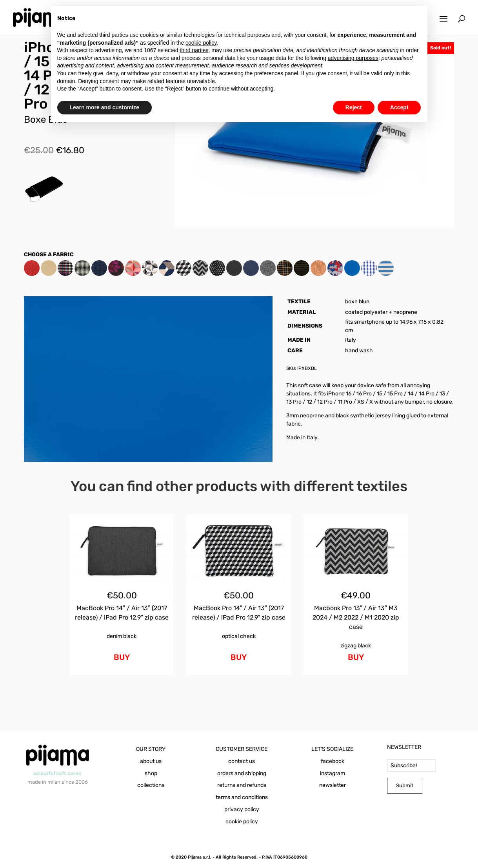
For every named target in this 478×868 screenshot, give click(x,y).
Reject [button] (354, 107)
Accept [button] (399, 107)
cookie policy (242, 822)
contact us (242, 761)
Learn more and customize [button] (105, 107)
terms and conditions (242, 797)
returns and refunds (242, 785)
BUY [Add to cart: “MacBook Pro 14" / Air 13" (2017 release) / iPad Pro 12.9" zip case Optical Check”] (239, 657)
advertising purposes (353, 58)
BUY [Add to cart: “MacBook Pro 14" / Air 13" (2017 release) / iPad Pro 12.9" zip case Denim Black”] (122, 657)
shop (151, 773)
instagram (333, 773)
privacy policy (242, 809)
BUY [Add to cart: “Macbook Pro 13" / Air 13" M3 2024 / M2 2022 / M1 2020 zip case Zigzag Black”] (356, 657)
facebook (333, 761)
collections (151, 785)
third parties (194, 50)
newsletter (333, 785)
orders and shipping (242, 773)
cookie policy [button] (201, 43)
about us (151, 761)
